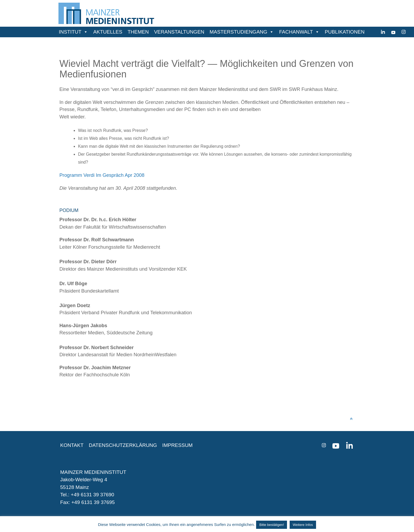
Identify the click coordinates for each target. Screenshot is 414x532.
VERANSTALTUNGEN (179, 32)
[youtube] (393, 32)
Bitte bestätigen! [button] (272, 525)
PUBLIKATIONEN (345, 32)
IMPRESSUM (178, 445)
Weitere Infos (303, 525)
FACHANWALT (296, 32)
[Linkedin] (383, 32)
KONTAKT (72, 445)
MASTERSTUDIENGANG (239, 32)
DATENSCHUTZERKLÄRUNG (123, 445)
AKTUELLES (108, 32)
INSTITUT (70, 32)
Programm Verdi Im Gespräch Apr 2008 (102, 175)
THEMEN (138, 32)
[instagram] (404, 32)
